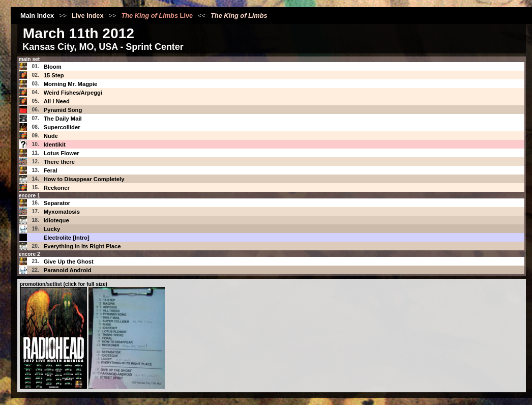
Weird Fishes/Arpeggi (73, 93)
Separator (57, 203)
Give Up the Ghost (69, 262)
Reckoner (57, 188)
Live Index (88, 16)
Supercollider (62, 127)
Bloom (53, 67)
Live (157, 16)
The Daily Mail (63, 119)
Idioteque (56, 220)
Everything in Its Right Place (82, 246)
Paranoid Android (68, 270)
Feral (51, 170)
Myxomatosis (62, 212)
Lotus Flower (62, 153)
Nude (51, 136)
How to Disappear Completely (84, 179)
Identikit (55, 144)
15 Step (54, 75)
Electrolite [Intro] (67, 238)
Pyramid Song (63, 110)
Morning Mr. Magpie (71, 84)
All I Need (57, 101)
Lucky (52, 229)
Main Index (37, 16)
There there (59, 162)
